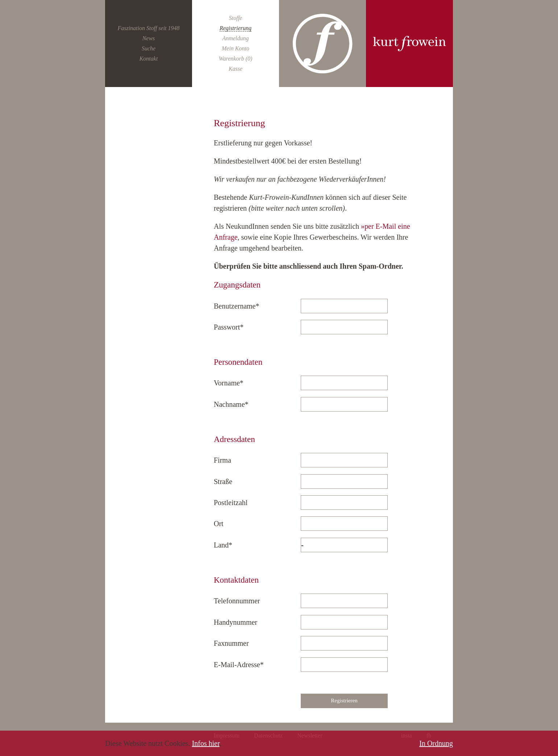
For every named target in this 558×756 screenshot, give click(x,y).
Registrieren (344, 701)
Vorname (229, 383)
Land (229, 545)
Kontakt (149, 59)
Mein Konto (236, 48)
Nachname (231, 404)
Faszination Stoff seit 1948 (148, 28)
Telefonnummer (237, 601)
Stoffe (236, 18)
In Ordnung (436, 743)
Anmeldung (236, 38)
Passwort (229, 327)
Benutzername (237, 306)
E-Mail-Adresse (239, 665)
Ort (219, 524)
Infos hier (206, 743)
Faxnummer (231, 643)
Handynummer (236, 622)
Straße (223, 482)
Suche (149, 48)
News (149, 38)
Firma (222, 460)
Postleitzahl (231, 503)
